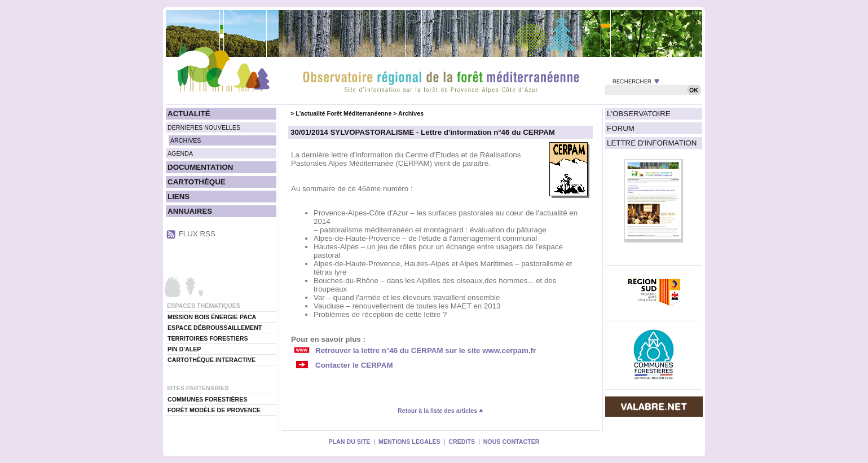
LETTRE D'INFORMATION (652, 143)
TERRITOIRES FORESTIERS (208, 338)
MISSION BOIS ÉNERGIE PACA (212, 317)
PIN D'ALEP (184, 349)
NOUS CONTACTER (512, 442)
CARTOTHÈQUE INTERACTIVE (212, 360)
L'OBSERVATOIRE (639, 114)
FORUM (621, 128)
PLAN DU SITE (349, 442)
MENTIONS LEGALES (409, 442)
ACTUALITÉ (189, 114)
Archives (411, 113)
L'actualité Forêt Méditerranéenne (343, 113)
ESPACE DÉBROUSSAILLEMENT (215, 328)
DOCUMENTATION (200, 167)
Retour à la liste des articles (440, 411)
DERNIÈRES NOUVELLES (204, 127)
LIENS (179, 197)
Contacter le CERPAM (354, 365)
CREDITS (462, 442)
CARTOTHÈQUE (197, 182)
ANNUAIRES (190, 211)
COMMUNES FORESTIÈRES (208, 399)
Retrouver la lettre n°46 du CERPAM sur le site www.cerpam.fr (426, 350)
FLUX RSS (197, 234)
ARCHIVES (186, 140)
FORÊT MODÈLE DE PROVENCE (214, 410)
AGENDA (180, 153)
